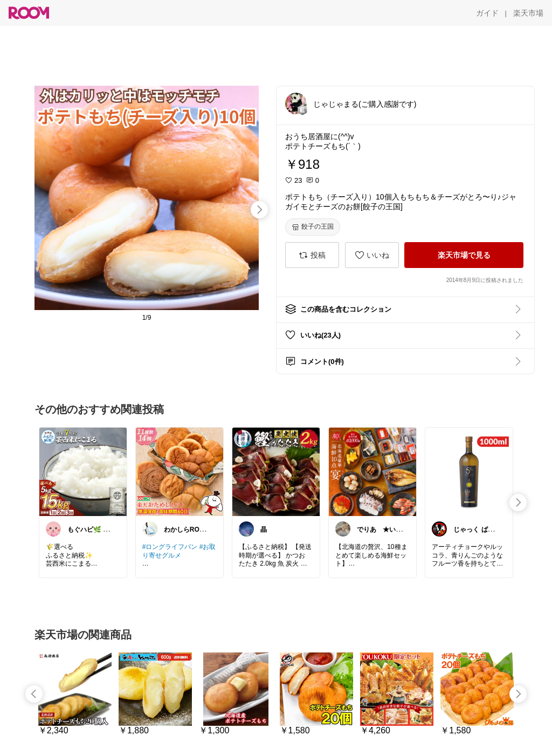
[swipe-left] (34, 694)
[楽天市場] (528, 13)
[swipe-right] (259, 210)
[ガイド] (487, 13)
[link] (83, 471)
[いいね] (372, 255)
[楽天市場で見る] (464, 255)
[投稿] (312, 255)
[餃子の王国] (313, 227)
